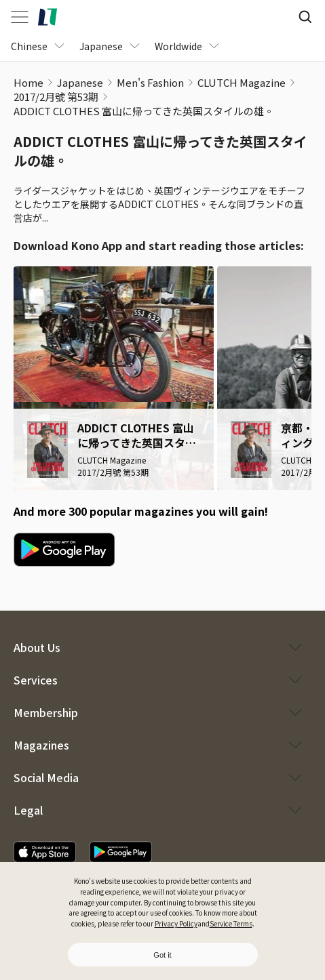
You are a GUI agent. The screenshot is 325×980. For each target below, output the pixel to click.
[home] (47, 17)
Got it (162, 955)
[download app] (45, 852)
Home (28, 82)
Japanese (80, 82)
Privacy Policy (176, 923)
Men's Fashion (150, 82)
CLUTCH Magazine (242, 82)
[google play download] (64, 550)
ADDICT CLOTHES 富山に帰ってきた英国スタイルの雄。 (144, 111)
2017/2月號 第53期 (56, 97)
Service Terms (231, 923)
